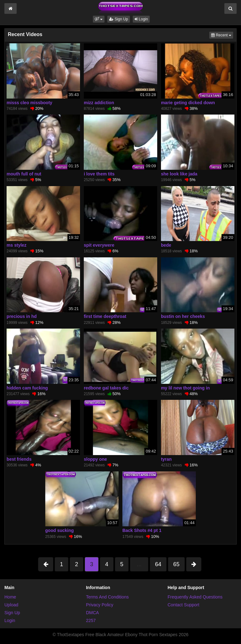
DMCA (92, 613)
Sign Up (119, 19)
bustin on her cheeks (183, 316)
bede (166, 245)
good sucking (59, 530)
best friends (19, 459)
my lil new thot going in (185, 388)
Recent (222, 35)
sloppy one (95, 459)
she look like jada (179, 174)
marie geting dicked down (188, 103)
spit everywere (99, 245)
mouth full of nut (24, 174)
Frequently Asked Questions (195, 597)
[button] (99, 19)
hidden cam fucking (27, 388)
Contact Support (183, 605)
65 (176, 564)
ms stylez (16, 245)
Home (10, 597)
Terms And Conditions (107, 597)
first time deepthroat (105, 316)
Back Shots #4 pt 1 (142, 530)
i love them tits (99, 174)
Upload (11, 605)
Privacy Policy (100, 605)
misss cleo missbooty (29, 103)
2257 (91, 620)
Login (141, 19)
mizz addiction (99, 103)
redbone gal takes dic (106, 388)
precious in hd (22, 316)
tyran (166, 459)
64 (158, 564)
